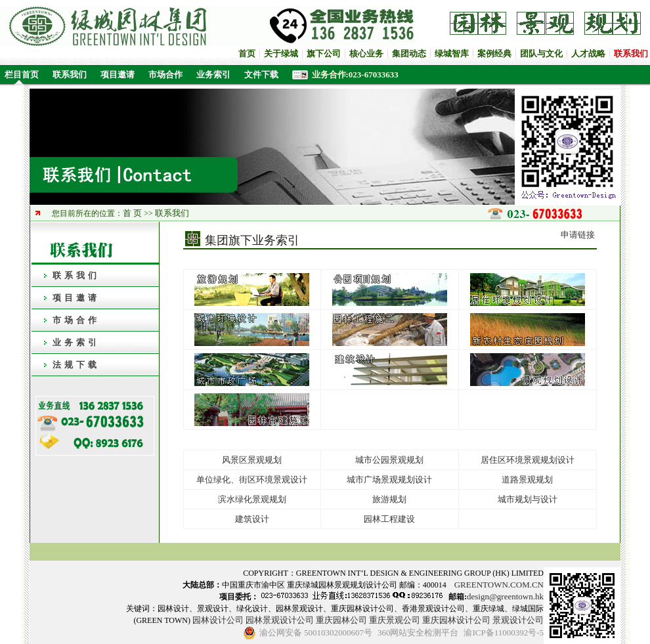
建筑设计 (252, 519)
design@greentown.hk (505, 596)
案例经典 (494, 54)
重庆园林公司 (341, 620)
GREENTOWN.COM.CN (499, 585)
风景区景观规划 (252, 460)
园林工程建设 (389, 519)
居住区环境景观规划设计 (528, 460)
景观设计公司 (518, 620)
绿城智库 (452, 54)
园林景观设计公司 (280, 620)
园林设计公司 (218, 620)
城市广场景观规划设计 (389, 480)
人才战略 (588, 54)
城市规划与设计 (528, 499)
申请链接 (578, 235)
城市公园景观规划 (389, 460)
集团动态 (409, 54)
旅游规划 (389, 499)
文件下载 (261, 75)
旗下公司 (324, 54)
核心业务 (366, 54)
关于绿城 (281, 54)
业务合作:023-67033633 (355, 75)
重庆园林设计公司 (456, 620)
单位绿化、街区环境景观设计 (252, 480)
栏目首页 (19, 75)
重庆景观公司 (395, 620)
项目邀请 (118, 75)
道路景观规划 (527, 480)
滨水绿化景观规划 (252, 499)
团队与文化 (541, 54)
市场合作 (165, 75)
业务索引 (213, 75)
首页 (247, 54)
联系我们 (70, 75)
